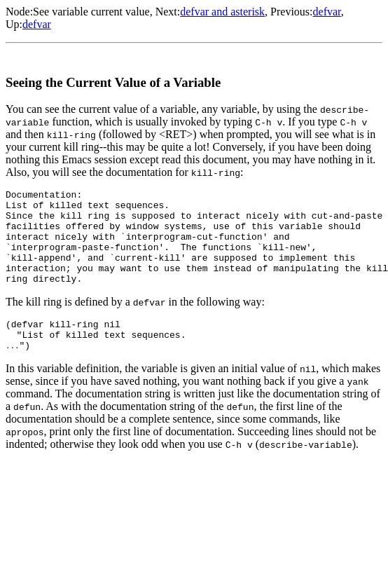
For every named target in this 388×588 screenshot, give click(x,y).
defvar (327, 12)
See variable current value (91, 12)
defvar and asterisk (222, 12)
